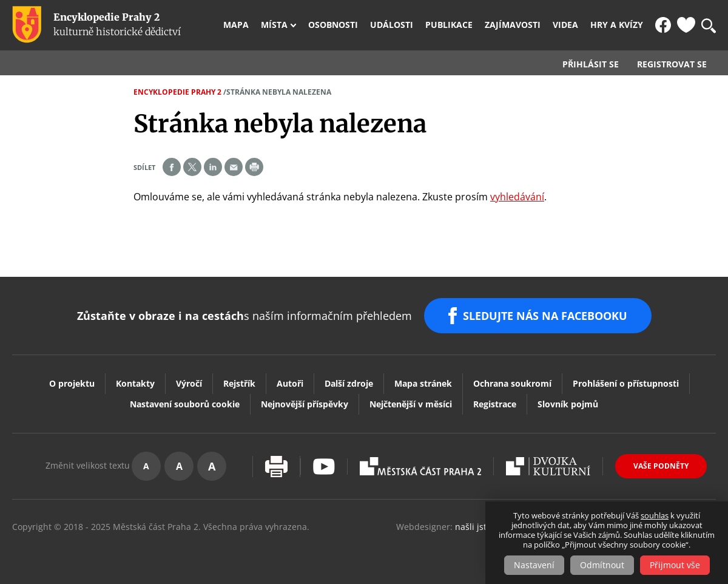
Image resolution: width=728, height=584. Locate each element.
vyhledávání (517, 197)
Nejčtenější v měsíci (411, 404)
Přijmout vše (675, 565)
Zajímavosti (513, 25)
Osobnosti (333, 25)
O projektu (72, 383)
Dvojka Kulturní (548, 466)
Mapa (236, 25)
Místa (274, 25)
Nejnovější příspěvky (305, 404)
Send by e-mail (234, 167)
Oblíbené (686, 25)
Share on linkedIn (213, 167)
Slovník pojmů (568, 404)
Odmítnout (602, 565)
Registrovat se (672, 64)
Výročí (189, 383)
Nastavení (534, 565)
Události (392, 25)
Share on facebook (172, 167)
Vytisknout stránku (276, 467)
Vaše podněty (661, 466)
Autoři (290, 383)
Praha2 (420, 466)
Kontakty (135, 383)
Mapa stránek (423, 383)
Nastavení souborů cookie (185, 404)
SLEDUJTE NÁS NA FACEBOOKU (545, 316)
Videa (565, 25)
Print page (254, 167)
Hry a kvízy (617, 25)
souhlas (655, 515)
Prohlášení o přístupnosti (626, 383)
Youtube (324, 467)
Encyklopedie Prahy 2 (177, 92)
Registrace (495, 404)
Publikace (449, 25)
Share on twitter (192, 167)
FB (663, 25)
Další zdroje (349, 383)
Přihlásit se (591, 64)
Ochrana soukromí (512, 383)
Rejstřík (239, 383)
